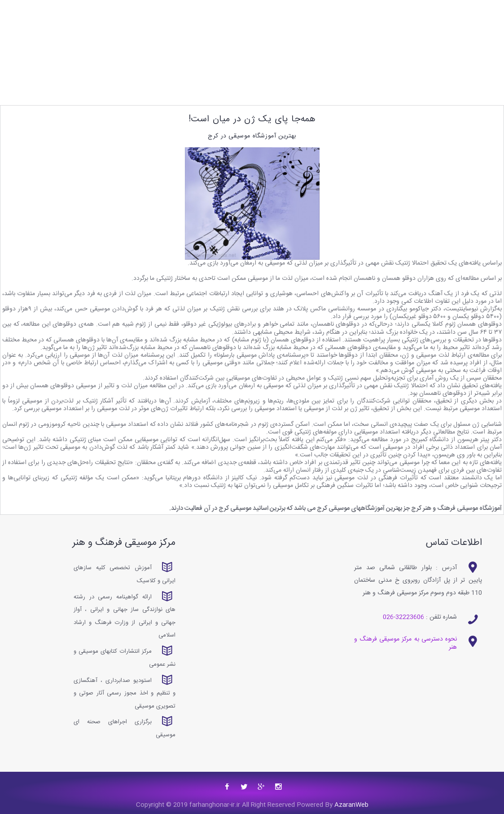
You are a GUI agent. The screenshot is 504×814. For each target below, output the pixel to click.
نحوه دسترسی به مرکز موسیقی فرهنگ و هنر (405, 643)
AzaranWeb (351, 805)
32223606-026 (403, 617)
